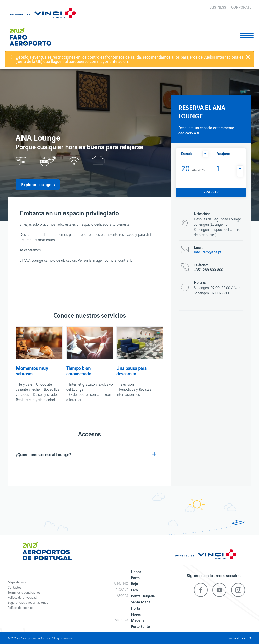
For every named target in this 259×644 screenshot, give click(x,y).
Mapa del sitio (17, 582)
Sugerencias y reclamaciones (28, 602)
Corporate (241, 7)
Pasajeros (223, 154)
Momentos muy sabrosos (32, 371)
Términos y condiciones (24, 592)
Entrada (187, 154)
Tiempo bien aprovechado (79, 371)
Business (218, 7)
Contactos (15, 587)
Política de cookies (20, 607)
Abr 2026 (193, 168)
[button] (205, 154)
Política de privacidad (22, 597)
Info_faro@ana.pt (208, 252)
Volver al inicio (238, 638)
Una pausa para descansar (131, 371)
